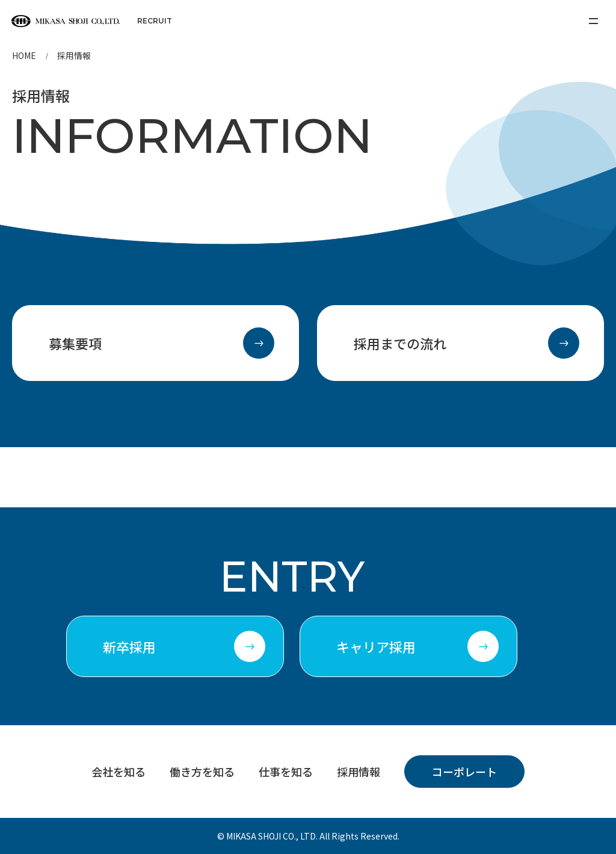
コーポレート (464, 772)
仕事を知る (286, 772)
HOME (24, 55)
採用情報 (359, 772)
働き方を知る (202, 772)
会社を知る (119, 772)
